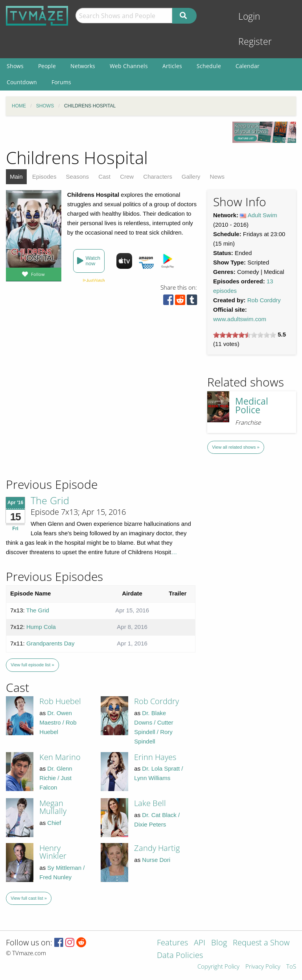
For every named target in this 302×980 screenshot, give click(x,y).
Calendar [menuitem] (248, 66)
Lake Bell (150, 803)
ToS (291, 967)
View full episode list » (32, 665)
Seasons (77, 177)
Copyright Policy (218, 967)
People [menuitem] (47, 66)
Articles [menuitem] (172, 66)
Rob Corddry (264, 300)
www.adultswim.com (240, 319)
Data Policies (180, 956)
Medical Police (252, 406)
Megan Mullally (53, 807)
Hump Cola (41, 627)
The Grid (50, 500)
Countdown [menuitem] (22, 82)
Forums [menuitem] (61, 82)
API (200, 943)
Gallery (191, 177)
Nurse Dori (156, 860)
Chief (54, 823)
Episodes (44, 177)
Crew (127, 177)
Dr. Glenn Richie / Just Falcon (56, 778)
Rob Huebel (60, 701)
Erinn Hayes (155, 757)
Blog (219, 943)
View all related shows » (236, 447)
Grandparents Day (51, 643)
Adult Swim (262, 215)
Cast (104, 177)
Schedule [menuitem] (209, 66)
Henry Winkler (53, 852)
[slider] (245, 335)
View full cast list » (29, 898)
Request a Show (261, 943)
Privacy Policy (263, 967)
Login (249, 16)
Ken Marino (60, 757)
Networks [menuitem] (83, 66)
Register (255, 42)
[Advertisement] (63, 423)
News (217, 177)
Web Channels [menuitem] (129, 66)
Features (172, 943)
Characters (157, 177)
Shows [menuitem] (15, 66)
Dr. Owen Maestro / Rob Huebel (58, 722)
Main (16, 177)
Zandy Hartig (157, 848)
